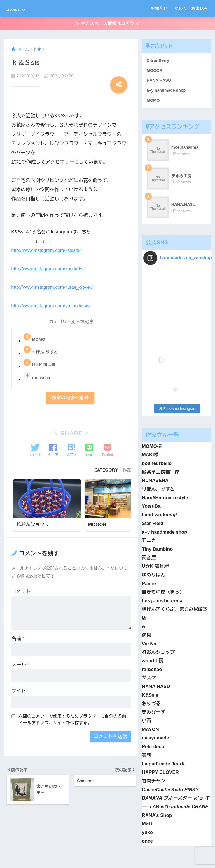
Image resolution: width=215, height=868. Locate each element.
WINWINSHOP (29, 9)
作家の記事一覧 (70, 398)
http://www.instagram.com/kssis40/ (48, 249)
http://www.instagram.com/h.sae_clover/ (53, 286)
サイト (19, 692)
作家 (127, 470)
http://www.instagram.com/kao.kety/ (49, 268)
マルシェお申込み (191, 9)
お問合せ (159, 9)
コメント (21, 593)
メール (20, 666)
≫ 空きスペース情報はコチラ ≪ (107, 25)
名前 (18, 639)
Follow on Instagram (177, 313)
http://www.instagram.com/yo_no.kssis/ (52, 305)
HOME (108, 844)
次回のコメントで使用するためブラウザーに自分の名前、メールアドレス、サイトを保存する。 (74, 720)
